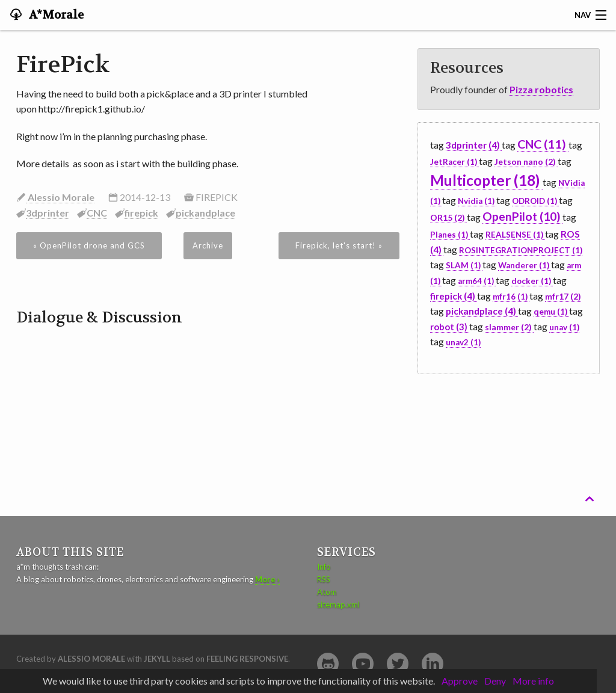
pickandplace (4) (482, 311)
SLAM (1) (464, 265)
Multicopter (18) (486, 180)
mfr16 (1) (511, 297)
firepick (141, 213)
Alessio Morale (60, 197)
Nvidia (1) (477, 201)
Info (324, 567)
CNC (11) (543, 144)
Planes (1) (450, 235)
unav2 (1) (463, 342)
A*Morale (55, 15)
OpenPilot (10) (522, 216)
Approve (460, 681)
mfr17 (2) (563, 296)
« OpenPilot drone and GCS (89, 245)
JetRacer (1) (454, 162)
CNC (97, 213)
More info (533, 681)
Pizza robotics (541, 89)
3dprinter (48, 213)
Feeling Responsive (247, 659)
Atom (327, 592)
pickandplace (205, 213)
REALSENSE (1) (515, 235)
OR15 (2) (448, 217)
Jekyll (157, 659)
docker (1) (532, 281)
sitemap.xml (338, 605)
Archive (208, 245)
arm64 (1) (477, 281)
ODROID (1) (535, 201)
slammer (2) (509, 327)
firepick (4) (454, 296)
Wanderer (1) (525, 265)
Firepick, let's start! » (339, 245)
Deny (495, 681)
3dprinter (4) (474, 145)
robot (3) (450, 327)
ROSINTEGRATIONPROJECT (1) (521, 250)
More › (267, 579)
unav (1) (564, 327)
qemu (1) (551, 312)
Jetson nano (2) (526, 162)
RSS (324, 579)
